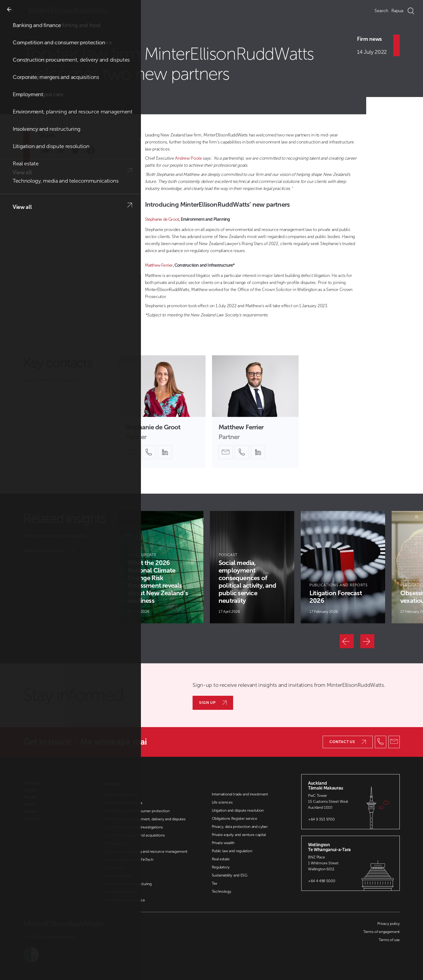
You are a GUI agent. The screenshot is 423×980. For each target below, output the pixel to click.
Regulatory (221, 867)
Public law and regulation (232, 851)
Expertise (32, 783)
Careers (31, 811)
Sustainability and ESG (230, 875)
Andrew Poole (188, 158)
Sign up (213, 703)
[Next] (367, 641)
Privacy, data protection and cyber (240, 827)
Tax (214, 883)
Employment (116, 843)
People (30, 797)
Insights (44, 37)
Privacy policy (389, 924)
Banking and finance (121, 795)
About (29, 804)
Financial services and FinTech (129, 860)
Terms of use (389, 940)
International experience (125, 900)
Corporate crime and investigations (134, 827)
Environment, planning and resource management (146, 852)
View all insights (49, 551)
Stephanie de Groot (162, 219)
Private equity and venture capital (239, 835)
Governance (115, 868)
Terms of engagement (381, 932)
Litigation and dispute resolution (238, 810)
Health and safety (119, 876)
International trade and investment (240, 794)
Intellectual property (121, 892)
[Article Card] (161, 567)
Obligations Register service (234, 819)
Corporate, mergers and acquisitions (135, 835)
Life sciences (222, 802)
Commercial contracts (124, 803)
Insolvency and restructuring (128, 884)
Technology (222, 892)
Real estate (221, 859)
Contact (31, 819)
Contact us (348, 742)
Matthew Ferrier (159, 265)
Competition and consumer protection (137, 811)
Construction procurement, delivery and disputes (145, 819)
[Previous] (347, 641)
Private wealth (223, 843)
